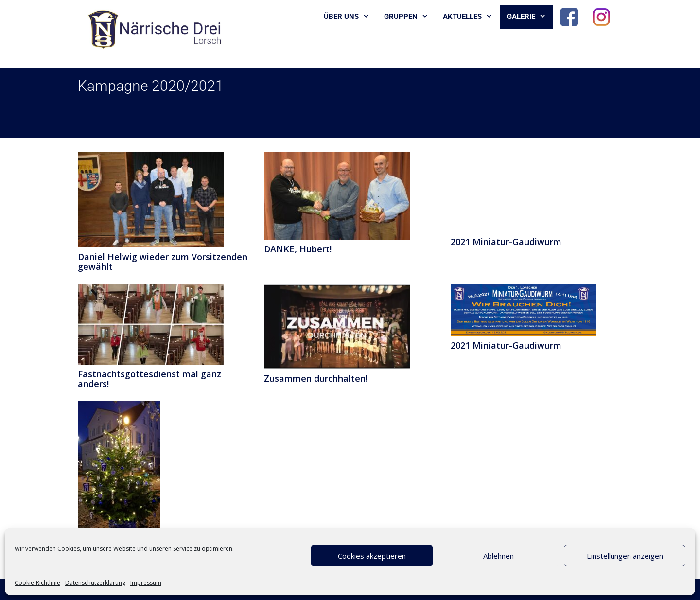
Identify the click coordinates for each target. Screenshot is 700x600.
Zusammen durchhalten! (316, 378)
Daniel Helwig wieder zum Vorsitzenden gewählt (163, 262)
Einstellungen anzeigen (625, 556)
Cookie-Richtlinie (37, 583)
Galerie (530, 17)
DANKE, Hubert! (298, 249)
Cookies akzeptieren (372, 556)
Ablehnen (499, 556)
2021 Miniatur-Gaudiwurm (506, 242)
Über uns (350, 17)
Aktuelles (471, 17)
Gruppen (410, 17)
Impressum (146, 583)
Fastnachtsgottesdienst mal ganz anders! (149, 379)
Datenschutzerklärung (95, 583)
